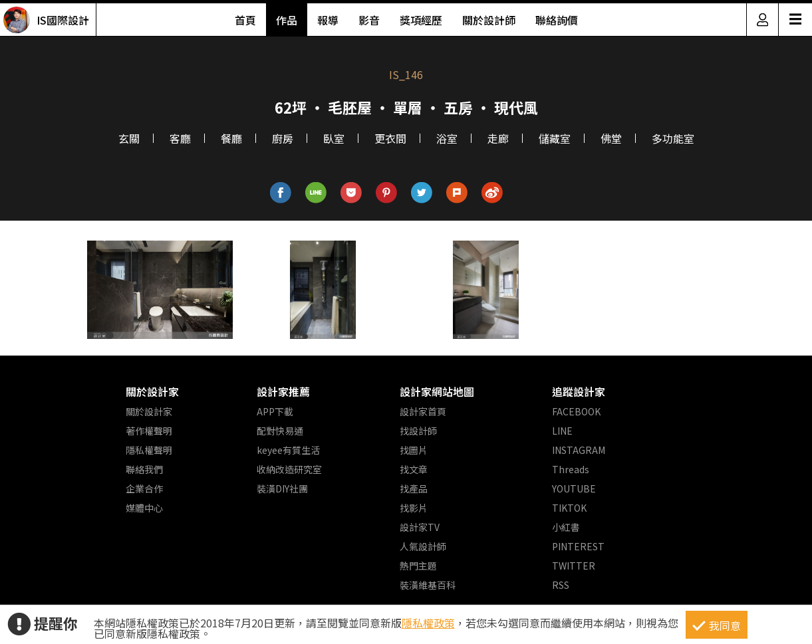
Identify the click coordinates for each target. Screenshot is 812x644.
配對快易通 (280, 431)
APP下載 (275, 411)
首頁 (245, 20)
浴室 (447, 138)
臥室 (334, 138)
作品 (287, 20)
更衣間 (390, 138)
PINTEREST (578, 546)
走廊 (498, 138)
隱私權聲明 (149, 450)
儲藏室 (555, 138)
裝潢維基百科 (428, 585)
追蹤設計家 (579, 391)
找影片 (414, 508)
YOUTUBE (574, 488)
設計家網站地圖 (437, 391)
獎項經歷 (421, 20)
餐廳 (231, 138)
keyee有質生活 (288, 450)
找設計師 (418, 431)
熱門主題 (418, 566)
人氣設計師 (423, 546)
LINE (562, 431)
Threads (571, 469)
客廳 (180, 138)
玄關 (129, 138)
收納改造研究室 (289, 469)
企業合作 (144, 488)
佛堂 (611, 138)
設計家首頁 (423, 411)
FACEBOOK (576, 411)
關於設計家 (152, 391)
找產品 (414, 488)
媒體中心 (144, 508)
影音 (369, 20)
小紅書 (566, 527)
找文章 (414, 469)
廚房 (283, 138)
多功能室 (673, 138)
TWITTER (574, 566)
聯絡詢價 (557, 20)
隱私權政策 (428, 623)
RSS (561, 585)
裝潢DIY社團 (282, 488)
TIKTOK (569, 508)
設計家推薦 (283, 391)
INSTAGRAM (579, 450)
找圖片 (414, 450)
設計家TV (420, 527)
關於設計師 (489, 20)
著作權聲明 (149, 431)
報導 (328, 20)
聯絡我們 (144, 469)
